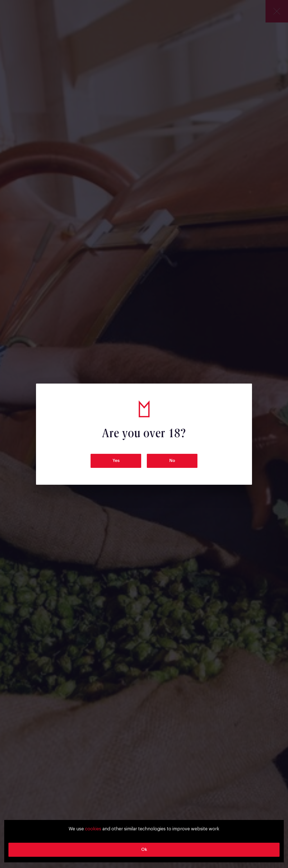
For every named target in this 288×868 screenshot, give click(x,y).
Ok (144, 850)
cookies (93, 829)
